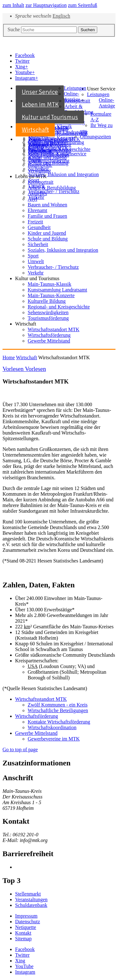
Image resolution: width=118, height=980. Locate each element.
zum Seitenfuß (83, 5)
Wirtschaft (35, 130)
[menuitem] (51, 92)
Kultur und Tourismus (50, 117)
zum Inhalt (13, 5)
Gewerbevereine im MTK (54, 739)
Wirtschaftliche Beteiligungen (58, 710)
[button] (25, 949)
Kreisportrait (77, 101)
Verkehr (36, 197)
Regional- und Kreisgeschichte (59, 307)
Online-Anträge (72, 97)
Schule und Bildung (48, 239)
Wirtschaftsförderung (50, 145)
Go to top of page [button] (20, 749)
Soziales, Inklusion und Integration (64, 174)
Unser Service (40, 92)
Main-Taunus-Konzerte (51, 295)
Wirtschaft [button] (26, 324)
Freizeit (35, 222)
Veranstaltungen (31, 899)
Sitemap (23, 939)
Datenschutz (28, 922)
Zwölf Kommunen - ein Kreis (58, 705)
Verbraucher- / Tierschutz (54, 191)
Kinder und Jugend (47, 233)
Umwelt (37, 186)
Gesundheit (39, 227)
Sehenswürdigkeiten (49, 155)
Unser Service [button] (101, 89)
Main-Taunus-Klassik (49, 284)
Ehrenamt (37, 210)
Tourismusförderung (49, 161)
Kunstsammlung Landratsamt (57, 290)
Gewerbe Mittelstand (50, 150)
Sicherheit (39, 169)
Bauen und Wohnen (48, 205)
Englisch (61, 16)
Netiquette (26, 927)
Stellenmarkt (28, 894)
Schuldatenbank (31, 905)
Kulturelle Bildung (47, 301)
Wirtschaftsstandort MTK (54, 139)
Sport (34, 180)
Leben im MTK (40, 104)
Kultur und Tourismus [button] (37, 278)
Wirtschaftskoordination (52, 727)
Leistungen (75, 88)
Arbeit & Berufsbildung (79, 109)
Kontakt (23, 933)
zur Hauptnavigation (46, 5)
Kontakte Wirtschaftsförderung (59, 722)
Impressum (26, 916)
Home (9, 357)
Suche (14, 29)
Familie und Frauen (47, 216)
